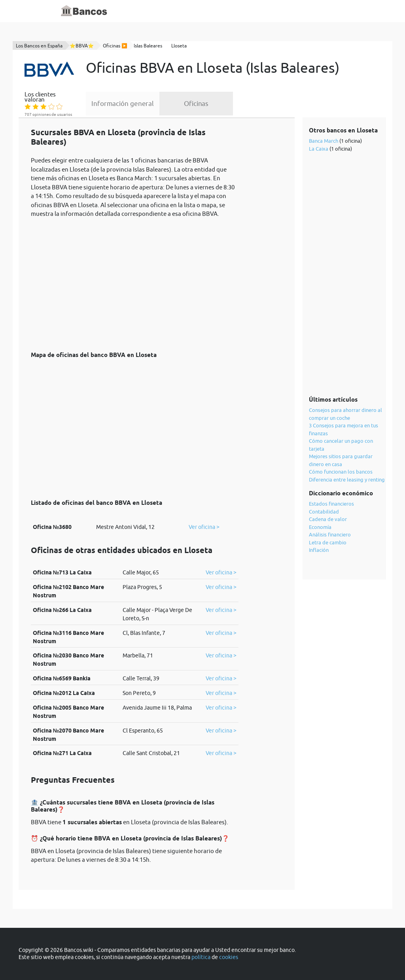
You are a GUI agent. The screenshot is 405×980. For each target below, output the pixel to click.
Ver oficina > (204, 527)
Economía (320, 527)
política (201, 957)
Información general (123, 104)
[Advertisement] (135, 280)
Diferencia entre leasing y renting (347, 480)
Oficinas (196, 104)
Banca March (324, 141)
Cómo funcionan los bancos (341, 472)
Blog (211, 11)
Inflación (319, 550)
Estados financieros (331, 504)
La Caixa (319, 149)
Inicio (154, 11)
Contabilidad (324, 512)
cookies (229, 957)
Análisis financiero (330, 534)
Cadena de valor (328, 519)
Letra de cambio (328, 542)
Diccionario (183, 11)
